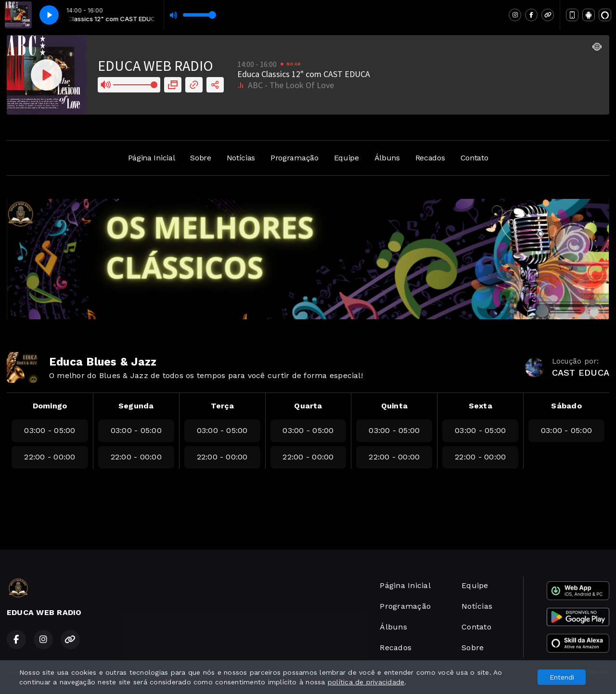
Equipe (346, 158)
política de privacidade (366, 682)
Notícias (241, 158)
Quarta (308, 406)
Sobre (200, 158)
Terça (222, 406)
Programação (294, 158)
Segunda (136, 406)
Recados (430, 158)
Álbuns (387, 158)
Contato (475, 158)
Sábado (566, 406)
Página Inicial (152, 158)
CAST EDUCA (581, 373)
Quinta (394, 406)
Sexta (481, 406)
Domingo (50, 406)
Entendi (562, 677)
